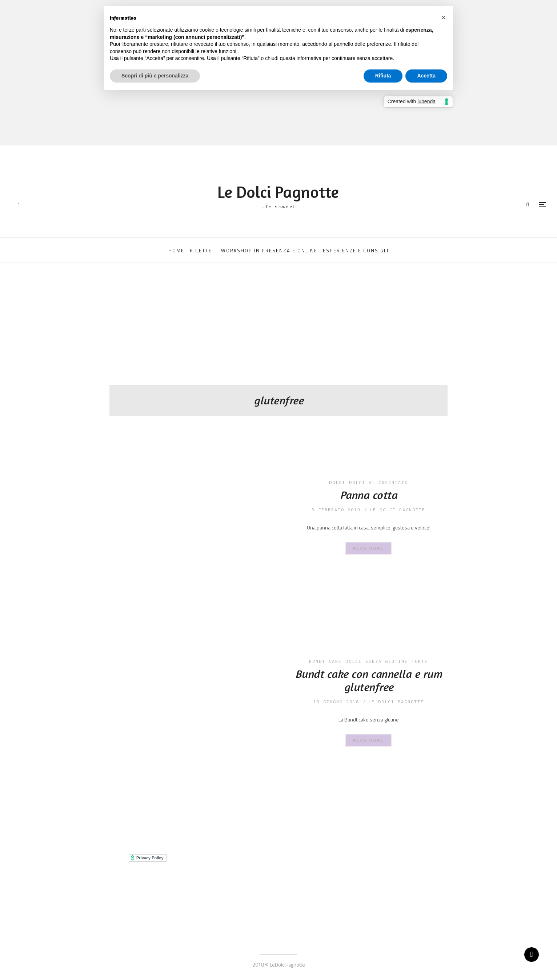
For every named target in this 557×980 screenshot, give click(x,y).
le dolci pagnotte (398, 510)
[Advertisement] (278, 330)
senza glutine (387, 661)
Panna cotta (369, 495)
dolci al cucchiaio (378, 482)
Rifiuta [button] (383, 76)
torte (420, 661)
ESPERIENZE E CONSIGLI (356, 251)
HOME (176, 251)
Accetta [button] (426, 76)
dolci (337, 482)
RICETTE (201, 251)
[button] (444, 17)
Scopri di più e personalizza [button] (155, 76)
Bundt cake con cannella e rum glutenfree (369, 680)
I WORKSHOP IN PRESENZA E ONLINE (267, 251)
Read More (368, 548)
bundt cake (325, 661)
